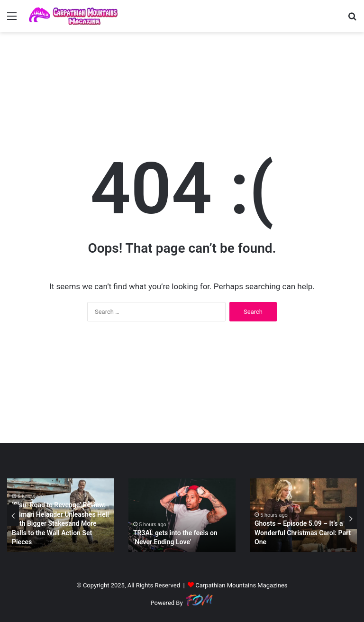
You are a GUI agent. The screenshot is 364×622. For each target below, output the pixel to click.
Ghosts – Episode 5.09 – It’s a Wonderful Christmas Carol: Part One (303, 533)
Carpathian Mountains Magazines (241, 585)
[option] (61, 515)
